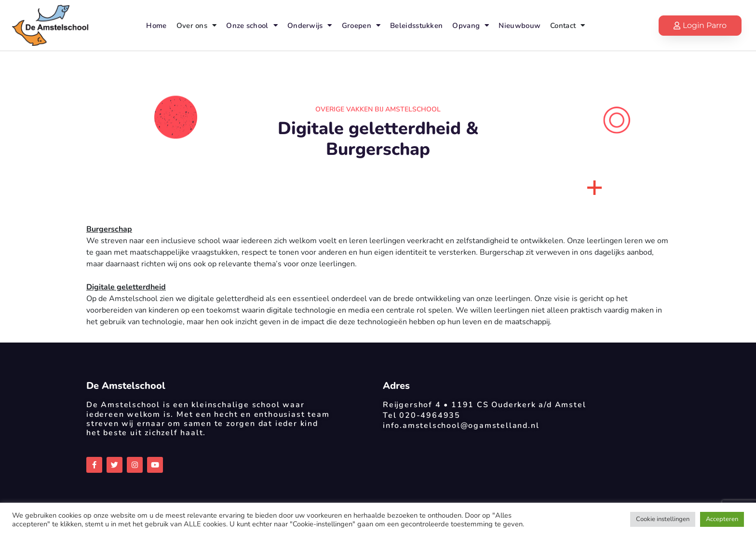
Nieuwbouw (520, 26)
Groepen (361, 25)
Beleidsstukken (416, 26)
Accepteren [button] (722, 519)
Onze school (252, 25)
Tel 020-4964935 (422, 415)
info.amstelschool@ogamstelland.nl (461, 426)
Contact (567, 25)
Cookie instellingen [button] (663, 519)
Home (156, 26)
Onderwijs (310, 25)
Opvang (471, 25)
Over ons (197, 25)
